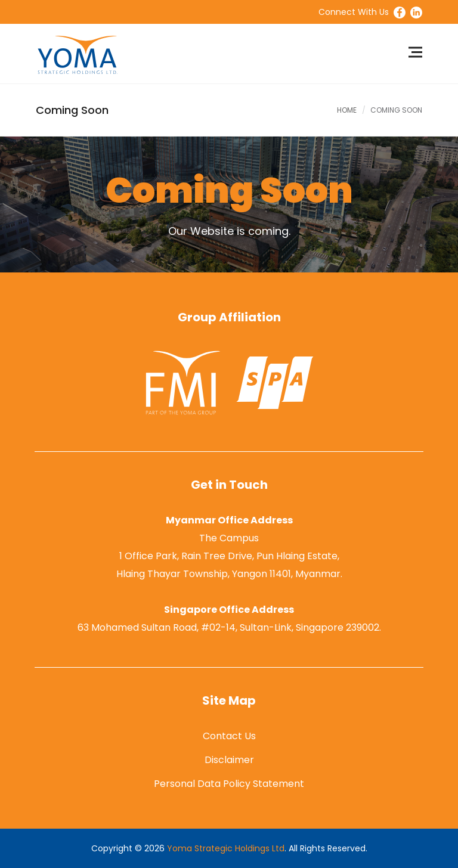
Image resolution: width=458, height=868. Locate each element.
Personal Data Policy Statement (229, 784)
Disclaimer (229, 760)
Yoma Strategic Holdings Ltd (226, 848)
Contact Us (229, 736)
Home (347, 110)
